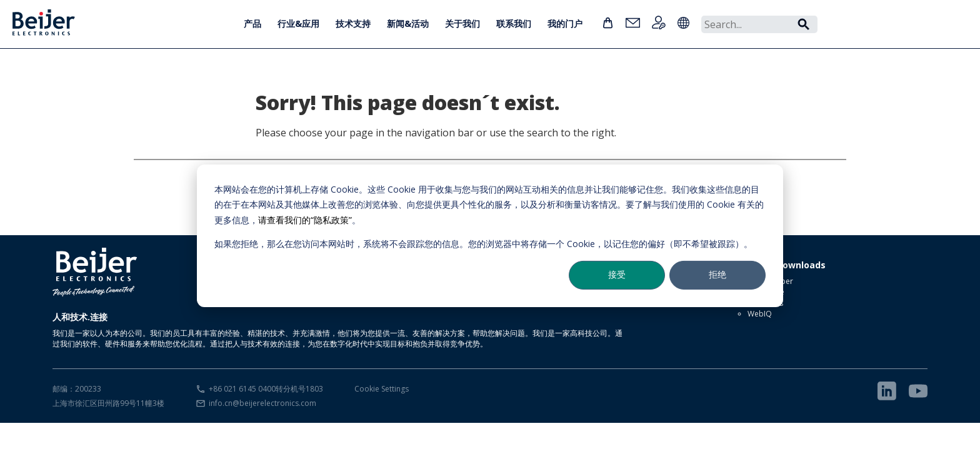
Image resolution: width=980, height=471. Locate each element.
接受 (617, 274)
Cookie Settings (382, 389)
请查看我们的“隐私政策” (305, 219)
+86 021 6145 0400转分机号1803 (266, 389)
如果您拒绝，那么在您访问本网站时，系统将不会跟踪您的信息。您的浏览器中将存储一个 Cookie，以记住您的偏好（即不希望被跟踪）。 (483, 244)
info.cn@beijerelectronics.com (262, 403)
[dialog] (490, 235)
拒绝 (717, 274)
